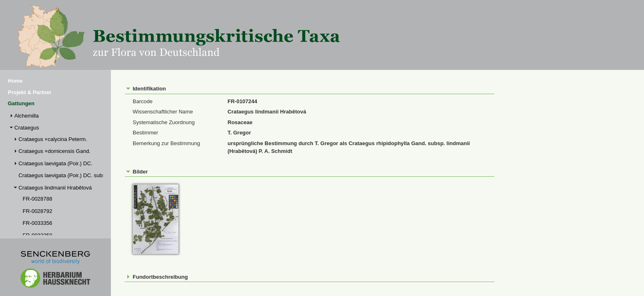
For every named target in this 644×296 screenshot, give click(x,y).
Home (15, 81)
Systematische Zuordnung (164, 122)
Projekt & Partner (30, 92)
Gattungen (21, 103)
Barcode (143, 101)
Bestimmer (145, 133)
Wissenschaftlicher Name (163, 112)
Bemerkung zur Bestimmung (166, 143)
